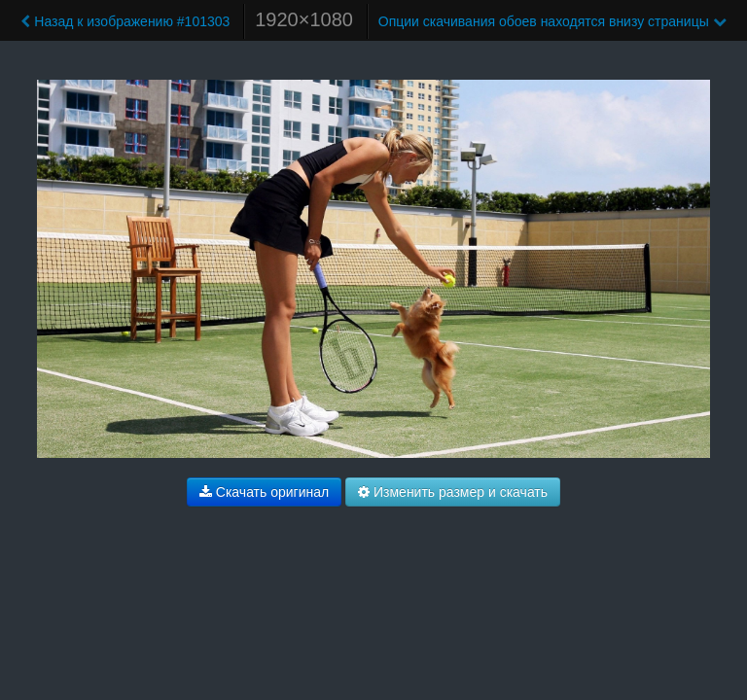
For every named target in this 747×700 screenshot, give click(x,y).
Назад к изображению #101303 (125, 21)
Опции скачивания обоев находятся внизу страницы (552, 21)
